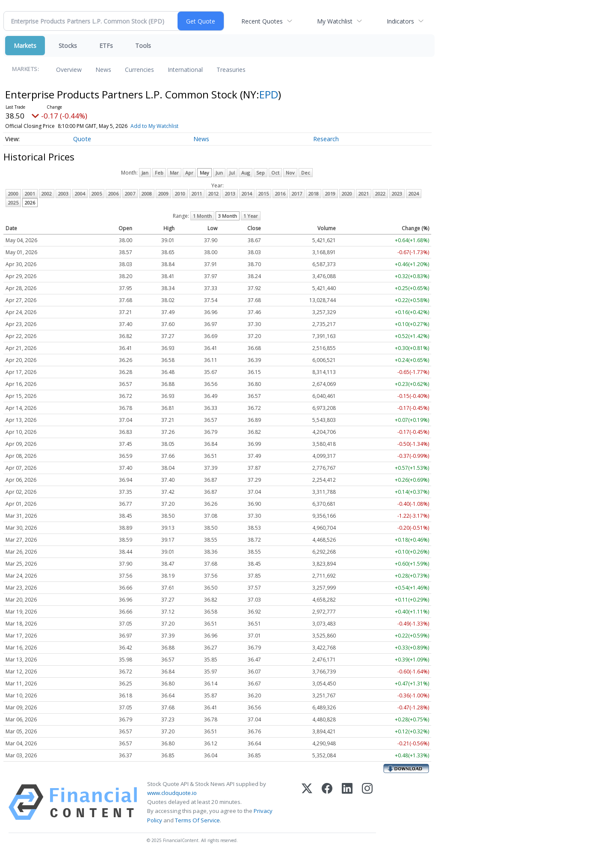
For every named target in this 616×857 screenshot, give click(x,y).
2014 (247, 194)
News (103, 70)
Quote (82, 139)
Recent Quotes (262, 21)
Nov (290, 173)
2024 (414, 194)
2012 (213, 194)
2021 (364, 194)
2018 (314, 194)
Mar (174, 173)
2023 (397, 194)
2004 (80, 194)
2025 (13, 203)
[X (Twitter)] (307, 802)
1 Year (251, 216)
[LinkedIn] (347, 802)
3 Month (228, 216)
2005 (97, 194)
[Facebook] (327, 802)
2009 (163, 194)
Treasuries (231, 70)
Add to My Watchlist (154, 126)
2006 (113, 194)
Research (326, 139)
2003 (63, 194)
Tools (143, 46)
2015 (264, 194)
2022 (380, 194)
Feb (159, 173)
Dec (306, 173)
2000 (13, 194)
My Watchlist (335, 21)
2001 (30, 194)
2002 (47, 194)
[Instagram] (367, 802)
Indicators (400, 21)
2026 (30, 203)
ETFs (106, 46)
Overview (69, 70)
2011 (197, 194)
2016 (280, 194)
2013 (230, 194)
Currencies (139, 70)
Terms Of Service (197, 820)
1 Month (202, 216)
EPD (269, 94)
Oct (275, 173)
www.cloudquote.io (172, 793)
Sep (261, 173)
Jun (219, 173)
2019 (330, 194)
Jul (232, 173)
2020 (347, 194)
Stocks (68, 46)
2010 (180, 194)
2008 (147, 194)
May (204, 173)
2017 (297, 194)
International (185, 70)
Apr (189, 173)
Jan (145, 173)
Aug (246, 173)
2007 (130, 194)
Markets (25, 46)
